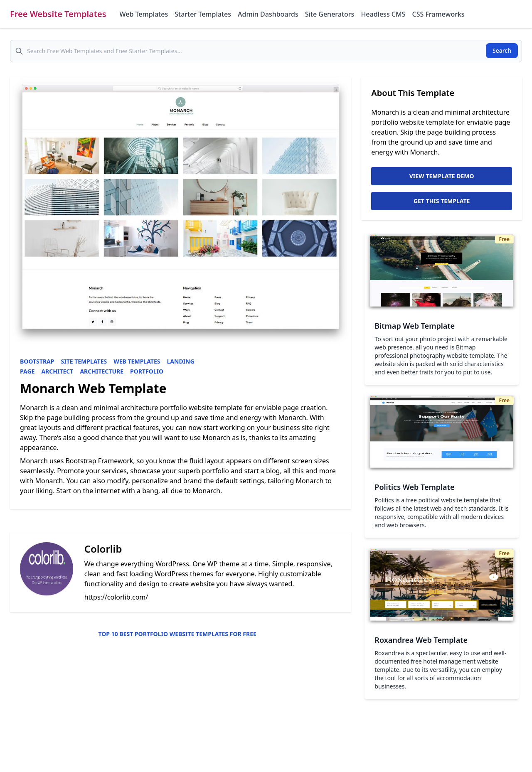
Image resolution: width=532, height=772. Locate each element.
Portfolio (147, 371)
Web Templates (144, 14)
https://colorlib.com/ (116, 597)
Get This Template (442, 201)
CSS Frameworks (438, 14)
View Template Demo (442, 176)
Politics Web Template (414, 487)
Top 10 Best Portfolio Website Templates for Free (177, 634)
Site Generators (330, 14)
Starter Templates (203, 14)
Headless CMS (383, 14)
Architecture (102, 371)
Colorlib (103, 549)
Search (502, 50)
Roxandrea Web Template (421, 640)
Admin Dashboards (268, 14)
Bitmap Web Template (415, 326)
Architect (57, 371)
